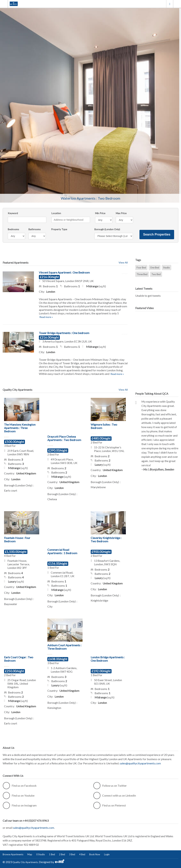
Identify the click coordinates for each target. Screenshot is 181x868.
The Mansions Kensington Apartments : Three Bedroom (20, 428)
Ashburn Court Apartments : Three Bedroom (64, 647)
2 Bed (62, 854)
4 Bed (82, 854)
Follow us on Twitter (110, 786)
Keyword (13, 213)
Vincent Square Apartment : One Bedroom (64, 272)
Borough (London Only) (107, 229)
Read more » (46, 317)
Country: (9, 473)
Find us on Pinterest (110, 805)
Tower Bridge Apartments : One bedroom (64, 333)
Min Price (100, 213)
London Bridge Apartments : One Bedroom (108, 659)
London (170, 4)
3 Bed (72, 854)
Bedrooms (13, 229)
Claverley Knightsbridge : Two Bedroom (106, 539)
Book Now (95, 854)
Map (30, 854)
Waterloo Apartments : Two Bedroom (90, 198)
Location (56, 213)
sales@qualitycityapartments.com (140, 763)
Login (107, 854)
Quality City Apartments (25, 862)
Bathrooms (35, 229)
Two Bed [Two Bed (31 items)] (156, 274)
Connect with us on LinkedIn (115, 796)
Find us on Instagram (20, 805)
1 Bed (52, 854)
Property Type (59, 229)
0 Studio (41, 854)
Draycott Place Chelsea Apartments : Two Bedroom (64, 438)
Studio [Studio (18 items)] (167, 268)
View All (123, 262)
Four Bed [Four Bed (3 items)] (141, 268)
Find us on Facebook (20, 786)
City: (42, 291)
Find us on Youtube (19, 796)
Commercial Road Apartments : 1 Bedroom (62, 551)
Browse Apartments (13, 854)
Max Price (121, 213)
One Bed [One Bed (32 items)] (155, 268)
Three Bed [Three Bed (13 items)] (142, 274)
